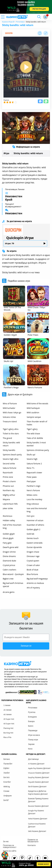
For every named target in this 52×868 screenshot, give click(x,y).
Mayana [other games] (6, 499)
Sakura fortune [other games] (9, 468)
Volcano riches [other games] (9, 417)
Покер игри (33, 740)
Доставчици (33, 759)
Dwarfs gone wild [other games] (11, 547)
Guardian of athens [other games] (35, 525)
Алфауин (8, 796)
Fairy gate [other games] (7, 543)
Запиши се (26, 646)
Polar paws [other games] (32, 477)
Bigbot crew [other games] (8, 579)
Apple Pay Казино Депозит (39, 768)
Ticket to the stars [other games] (11, 434)
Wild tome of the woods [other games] (38, 403)
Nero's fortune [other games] (33, 490)
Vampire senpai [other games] (34, 417)
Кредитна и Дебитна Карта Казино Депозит (38, 793)
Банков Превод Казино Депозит (38, 800)
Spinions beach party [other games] (12, 455)
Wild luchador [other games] (9, 408)
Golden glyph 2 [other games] (34, 529)
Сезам (6, 791)
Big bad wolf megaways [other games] (37, 579)
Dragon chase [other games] (33, 552)
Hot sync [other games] (31, 516)
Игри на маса (34, 735)
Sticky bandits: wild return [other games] (11, 444)
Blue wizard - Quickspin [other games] (13, 574)
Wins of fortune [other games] (10, 403)
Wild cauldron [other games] (33, 412)
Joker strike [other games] (8, 508)
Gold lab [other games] (31, 534)
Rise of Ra (7, 737)
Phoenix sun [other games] (8, 486)
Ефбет (6, 768)
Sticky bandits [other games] (9, 450)
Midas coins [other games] (32, 495)
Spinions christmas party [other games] (38, 450)
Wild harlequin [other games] (33, 408)
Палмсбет (8, 764)
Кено (30, 749)
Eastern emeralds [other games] (35, 543)
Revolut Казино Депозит (38, 806)
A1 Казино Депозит (36, 764)
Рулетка (32, 712)
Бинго (31, 726)
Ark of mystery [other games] (33, 588)
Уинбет (7, 773)
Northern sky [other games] (9, 490)
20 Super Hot (9, 719)
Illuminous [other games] (7, 516)
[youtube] (45, 858)
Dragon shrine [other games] (9, 552)
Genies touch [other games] (33, 538)
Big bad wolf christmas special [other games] (13, 585)
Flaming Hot (8, 728)
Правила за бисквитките (33, 841)
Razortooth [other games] (8, 473)
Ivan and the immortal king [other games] (37, 510)
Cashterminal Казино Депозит (37, 825)
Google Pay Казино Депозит (36, 812)
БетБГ (6, 800)
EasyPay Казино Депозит (39, 777)
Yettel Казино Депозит (38, 819)
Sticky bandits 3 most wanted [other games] (36, 444)
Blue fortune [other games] (32, 574)
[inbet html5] (26, 7)
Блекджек (33, 717)
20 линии (7, 710)
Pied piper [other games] (31, 481)
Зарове (31, 744)
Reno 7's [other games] (31, 468)
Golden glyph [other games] (9, 534)
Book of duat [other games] (33, 570)
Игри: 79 (25, 243)
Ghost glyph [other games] (8, 538)
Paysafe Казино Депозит (39, 782)
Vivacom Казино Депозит (39, 773)
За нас (6, 842)
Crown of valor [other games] (33, 565)
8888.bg (7, 787)
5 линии (7, 705)
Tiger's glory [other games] (32, 429)
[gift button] (45, 17)
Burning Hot (8, 733)
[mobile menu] (6, 17)
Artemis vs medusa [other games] (35, 583)
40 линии (7, 715)
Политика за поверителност (10, 846)
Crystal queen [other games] (33, 561)
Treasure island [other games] (10, 421)
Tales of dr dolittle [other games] (35, 438)
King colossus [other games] (33, 504)
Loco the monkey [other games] (35, 499)
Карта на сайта (10, 851)
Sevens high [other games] (32, 459)
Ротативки (20, 22)
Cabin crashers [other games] (9, 570)
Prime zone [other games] (8, 477)
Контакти (32, 845)
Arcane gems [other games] (9, 592)
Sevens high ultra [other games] (11, 459)
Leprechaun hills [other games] (10, 504)
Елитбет (7, 782)
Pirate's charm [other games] (9, 481)
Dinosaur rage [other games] (33, 556)
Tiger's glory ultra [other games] (11, 429)
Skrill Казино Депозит (37, 787)
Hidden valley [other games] (9, 520)
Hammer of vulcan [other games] (35, 520)
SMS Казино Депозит (37, 831)
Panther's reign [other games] (34, 486)
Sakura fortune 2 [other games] (34, 464)
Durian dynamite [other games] (34, 547)
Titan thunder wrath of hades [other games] (37, 423)
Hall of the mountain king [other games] (12, 526)
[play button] (26, 67)
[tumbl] (38, 858)
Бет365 (7, 777)
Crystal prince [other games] (9, 565)
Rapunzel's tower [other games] (34, 473)
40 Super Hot (9, 724)
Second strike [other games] (9, 464)
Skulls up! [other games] (31, 455)
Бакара (31, 721)
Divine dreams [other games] (9, 556)
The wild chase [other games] (33, 434)
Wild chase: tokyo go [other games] (12, 412)
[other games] (14, 296)
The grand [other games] (7, 438)
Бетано (7, 759)
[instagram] (30, 858)
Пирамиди (33, 731)
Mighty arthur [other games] (9, 495)
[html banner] (26, 864)
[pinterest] (22, 858)
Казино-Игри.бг (8, 22)
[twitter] (14, 858)
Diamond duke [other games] (9, 561)
